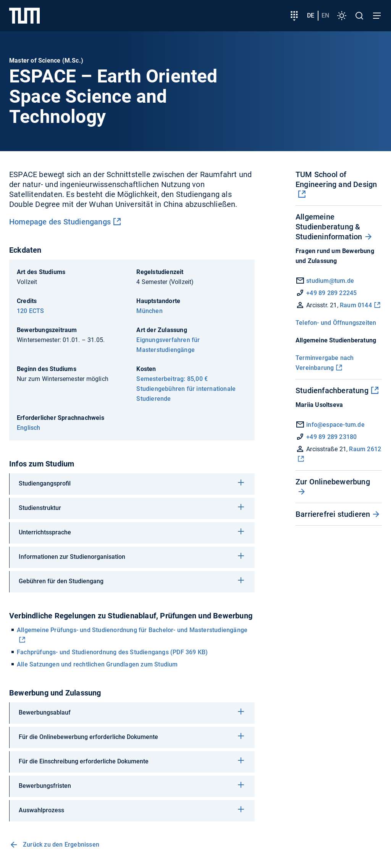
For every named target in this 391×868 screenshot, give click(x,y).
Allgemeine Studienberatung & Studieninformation (329, 227)
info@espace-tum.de (335, 425)
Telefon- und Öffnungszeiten (336, 323)
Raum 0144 (355, 305)
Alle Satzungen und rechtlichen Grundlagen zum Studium (97, 664)
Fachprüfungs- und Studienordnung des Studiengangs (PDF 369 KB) (112, 652)
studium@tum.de (330, 281)
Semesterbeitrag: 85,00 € (172, 379)
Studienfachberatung (332, 390)
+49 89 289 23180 (326, 437)
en (325, 15)
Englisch (29, 428)
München (149, 311)
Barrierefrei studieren (333, 514)
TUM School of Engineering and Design (336, 179)
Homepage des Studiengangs (60, 222)
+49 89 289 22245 (331, 293)
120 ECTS (31, 311)
